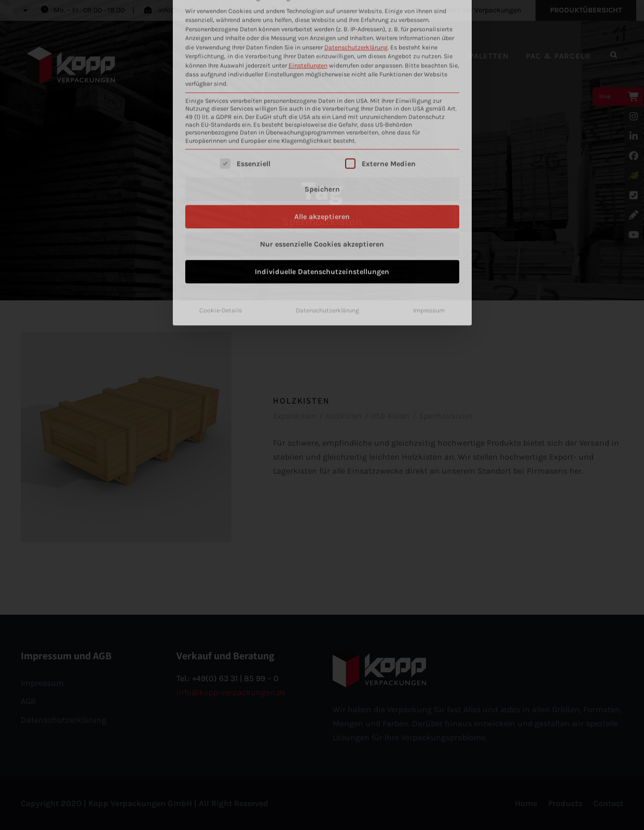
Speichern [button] (322, 70)
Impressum (429, 191)
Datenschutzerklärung (327, 191)
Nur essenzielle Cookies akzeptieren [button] (322, 125)
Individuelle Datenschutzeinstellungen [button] (322, 153)
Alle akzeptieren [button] (322, 98)
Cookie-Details (221, 191)
